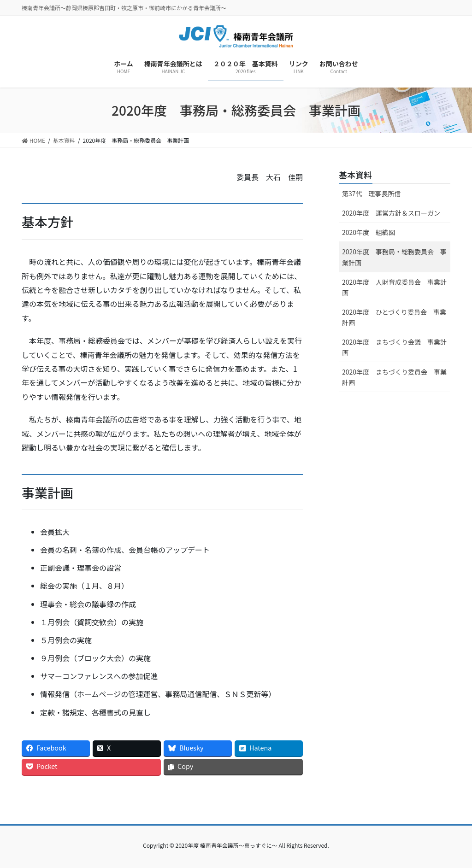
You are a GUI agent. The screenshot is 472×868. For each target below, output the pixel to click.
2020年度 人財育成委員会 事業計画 (394, 287)
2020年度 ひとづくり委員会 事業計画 (394, 317)
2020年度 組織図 (369, 232)
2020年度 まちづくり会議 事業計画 (394, 347)
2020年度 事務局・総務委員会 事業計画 (394, 257)
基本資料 (355, 175)
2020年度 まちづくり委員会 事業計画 (394, 377)
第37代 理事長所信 (372, 194)
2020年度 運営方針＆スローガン (391, 213)
